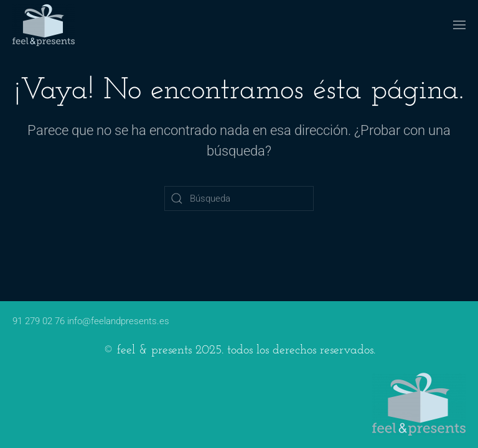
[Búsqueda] (239, 198)
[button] (459, 25)
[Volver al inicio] (44, 25)
